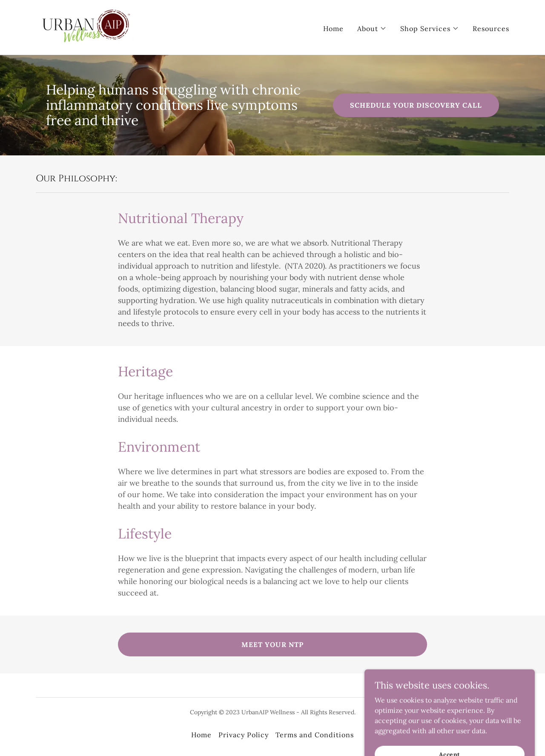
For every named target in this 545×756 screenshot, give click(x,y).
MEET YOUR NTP (272, 644)
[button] (372, 29)
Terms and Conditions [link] (315, 735)
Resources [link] (491, 29)
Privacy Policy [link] (244, 735)
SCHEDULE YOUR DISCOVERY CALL (416, 105)
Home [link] (333, 29)
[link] (87, 27)
